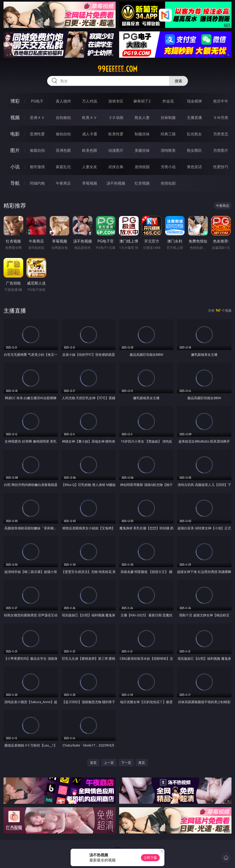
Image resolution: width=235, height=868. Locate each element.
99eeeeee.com (117, 69)
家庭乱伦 (63, 167)
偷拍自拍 (63, 134)
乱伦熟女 (194, 134)
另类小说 (168, 167)
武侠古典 (116, 167)
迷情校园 (142, 167)
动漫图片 (116, 150)
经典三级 (168, 134)
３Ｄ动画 (116, 118)
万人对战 (90, 101)
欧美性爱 (116, 134)
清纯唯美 (168, 150)
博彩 (15, 101)
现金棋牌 (194, 101)
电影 (15, 134)
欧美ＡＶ (90, 118)
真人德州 (63, 101)
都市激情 (37, 167)
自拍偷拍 (63, 118)
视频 (15, 117)
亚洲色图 (63, 150)
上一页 (109, 763)
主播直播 (194, 118)
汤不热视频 (116, 183)
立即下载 (150, 858)
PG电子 (37, 101)
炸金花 (168, 101)
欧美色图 (90, 150)
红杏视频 (142, 183)
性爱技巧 (221, 167)
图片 (15, 150)
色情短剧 (168, 183)
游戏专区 (116, 101)
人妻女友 (90, 167)
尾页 (142, 763)
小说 (15, 167)
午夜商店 (63, 183)
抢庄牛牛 (221, 101)
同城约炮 (37, 183)
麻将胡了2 (142, 101)
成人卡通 (90, 134)
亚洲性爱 (37, 134)
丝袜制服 (168, 118)
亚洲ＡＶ (37, 118)
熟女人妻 (142, 118)
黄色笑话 (194, 167)
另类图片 (221, 150)
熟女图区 (194, 150)
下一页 (126, 763)
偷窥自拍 (37, 150)
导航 (15, 183)
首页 (93, 763)
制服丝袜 (142, 134)
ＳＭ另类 (221, 118)
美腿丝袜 (142, 150)
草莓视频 (90, 183)
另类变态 (221, 134)
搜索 (178, 81)
